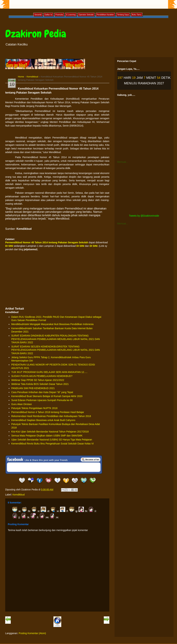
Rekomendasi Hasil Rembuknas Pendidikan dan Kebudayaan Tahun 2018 (51, 416)
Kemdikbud (32, 77)
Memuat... (123, 162)
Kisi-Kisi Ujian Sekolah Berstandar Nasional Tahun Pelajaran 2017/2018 (50, 432)
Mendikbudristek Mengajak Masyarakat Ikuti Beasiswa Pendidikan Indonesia (52, 324)
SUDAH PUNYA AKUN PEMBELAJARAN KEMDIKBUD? (42, 376)
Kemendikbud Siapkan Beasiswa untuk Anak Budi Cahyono (43, 420)
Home (21, 77)
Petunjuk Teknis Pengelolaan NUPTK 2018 (34, 408)
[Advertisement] (57, 279)
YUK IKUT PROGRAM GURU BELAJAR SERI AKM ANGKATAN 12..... (49, 372)
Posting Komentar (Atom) (32, 633)
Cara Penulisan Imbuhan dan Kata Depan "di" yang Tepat (42, 392)
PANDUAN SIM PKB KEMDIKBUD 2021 (33, 388)
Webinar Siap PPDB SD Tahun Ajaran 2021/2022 (38, 380)
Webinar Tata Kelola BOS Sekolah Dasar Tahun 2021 (40, 384)
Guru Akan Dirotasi (22, 404)
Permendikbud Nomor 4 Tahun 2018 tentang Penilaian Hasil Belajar (48, 412)
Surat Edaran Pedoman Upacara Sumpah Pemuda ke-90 (42, 400)
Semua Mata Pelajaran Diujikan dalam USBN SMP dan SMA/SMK (47, 436)
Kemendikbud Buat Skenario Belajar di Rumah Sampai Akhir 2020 (47, 396)
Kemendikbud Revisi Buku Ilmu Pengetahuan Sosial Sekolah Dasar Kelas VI (52, 444)
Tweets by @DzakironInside (144, 216)
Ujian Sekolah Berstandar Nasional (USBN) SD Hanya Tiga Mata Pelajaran (52, 440)
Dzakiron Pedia (36, 34)
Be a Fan (91, 460)
